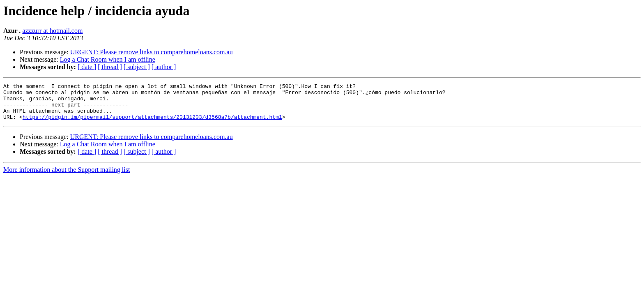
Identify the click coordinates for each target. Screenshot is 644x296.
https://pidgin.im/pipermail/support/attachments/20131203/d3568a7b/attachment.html (152, 124)
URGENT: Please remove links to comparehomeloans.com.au (152, 52)
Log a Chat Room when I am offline (108, 59)
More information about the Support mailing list (67, 177)
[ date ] (87, 67)
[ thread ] (110, 67)
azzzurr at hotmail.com (52, 31)
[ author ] (164, 67)
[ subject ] (137, 67)
